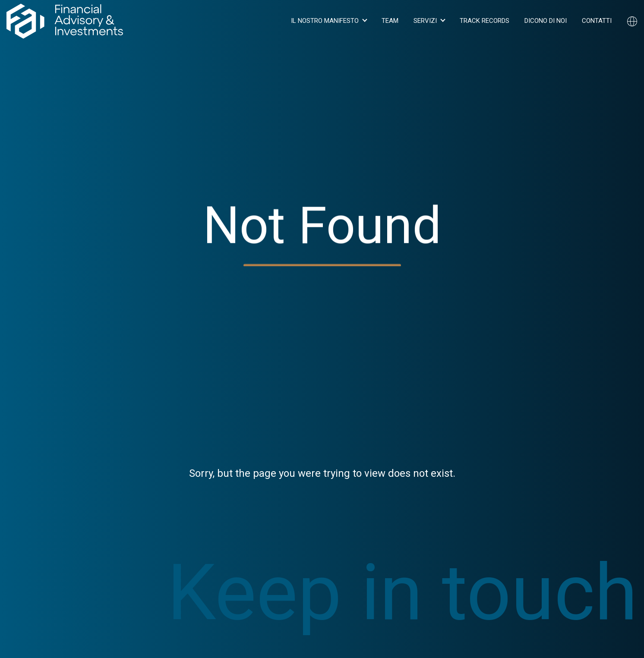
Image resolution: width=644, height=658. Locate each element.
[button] (329, 21)
